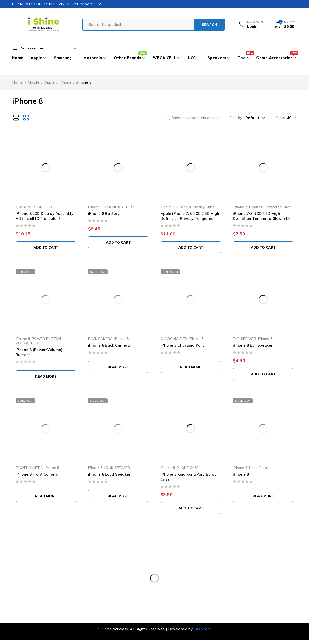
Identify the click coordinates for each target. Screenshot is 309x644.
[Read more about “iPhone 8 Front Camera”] (46, 496)
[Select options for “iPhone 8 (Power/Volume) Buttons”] (46, 376)
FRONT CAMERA (29, 467)
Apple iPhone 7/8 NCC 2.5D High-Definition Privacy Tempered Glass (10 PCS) (191, 219)
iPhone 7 (168, 207)
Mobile (34, 82)
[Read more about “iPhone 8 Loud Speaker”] (118, 496)
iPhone (66, 82)
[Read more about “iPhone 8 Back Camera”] (118, 367)
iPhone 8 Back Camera (109, 345)
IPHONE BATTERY (119, 207)
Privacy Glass (204, 207)
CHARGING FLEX (174, 339)
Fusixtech (203, 629)
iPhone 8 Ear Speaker (253, 345)
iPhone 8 (23, 207)
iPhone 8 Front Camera (37, 474)
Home (18, 82)
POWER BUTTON (46, 339)
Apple (50, 82)
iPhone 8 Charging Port (182, 345)
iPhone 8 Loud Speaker (109, 474)
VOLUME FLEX (27, 343)
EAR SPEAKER (245, 339)
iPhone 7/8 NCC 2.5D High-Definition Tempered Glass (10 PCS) (261, 219)
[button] (46, 247)
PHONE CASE (188, 467)
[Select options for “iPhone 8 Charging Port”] (191, 367)
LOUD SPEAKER (117, 467)
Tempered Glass (278, 207)
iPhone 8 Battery (104, 213)
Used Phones (260, 467)
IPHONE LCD (42, 207)
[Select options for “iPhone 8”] (263, 496)
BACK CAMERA (100, 339)
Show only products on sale (196, 118)
